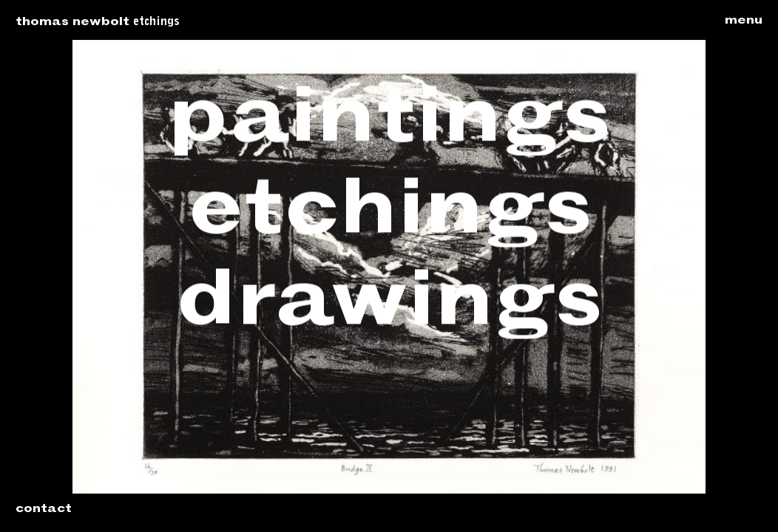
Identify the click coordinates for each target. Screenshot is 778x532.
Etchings (156, 22)
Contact (44, 510)
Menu (744, 21)
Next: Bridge (734, 267)
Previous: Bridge (44, 267)
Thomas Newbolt (72, 23)
